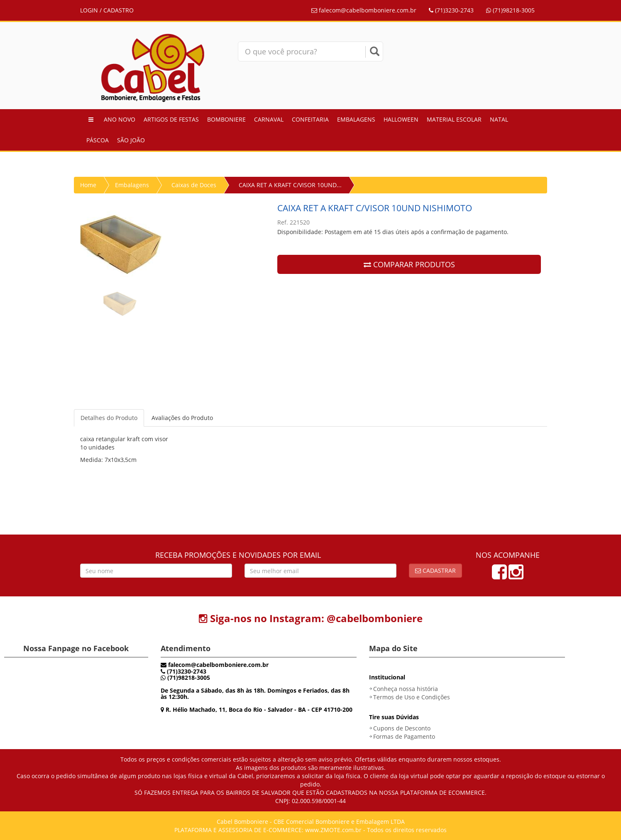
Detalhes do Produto (109, 418)
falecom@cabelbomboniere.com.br (364, 10)
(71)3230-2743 (451, 10)
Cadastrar (435, 570)
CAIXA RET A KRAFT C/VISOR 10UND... (290, 185)
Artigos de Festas (171, 119)
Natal (499, 119)
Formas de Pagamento (404, 736)
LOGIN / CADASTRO (107, 10)
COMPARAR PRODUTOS (409, 264)
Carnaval (269, 119)
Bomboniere (226, 119)
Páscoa (98, 140)
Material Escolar (454, 119)
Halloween (401, 119)
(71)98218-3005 (510, 10)
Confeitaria (310, 119)
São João (131, 140)
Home (88, 185)
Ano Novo (120, 119)
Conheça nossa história (406, 689)
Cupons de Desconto (402, 728)
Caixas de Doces (194, 185)
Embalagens (356, 119)
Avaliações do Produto (182, 418)
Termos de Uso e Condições (412, 697)
